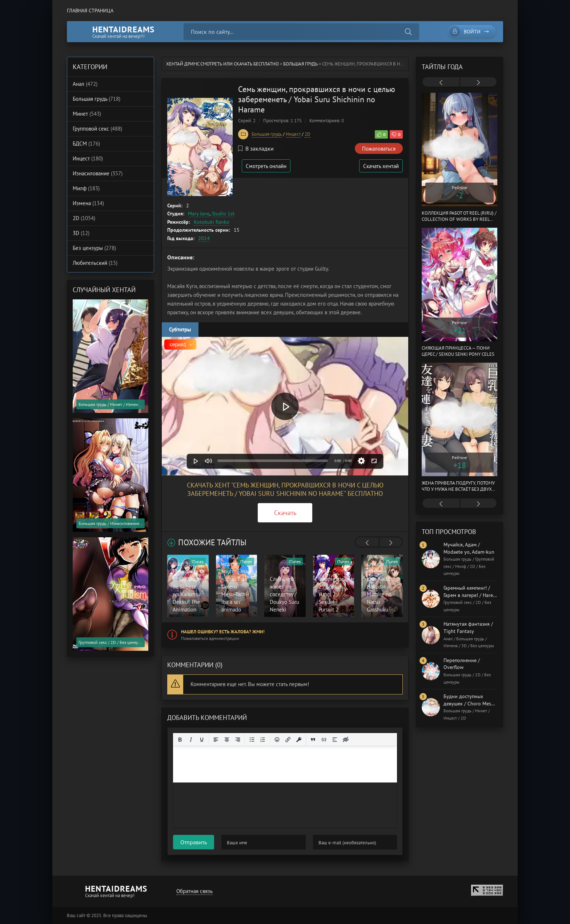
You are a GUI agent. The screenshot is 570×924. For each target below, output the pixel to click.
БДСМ (86, 144)
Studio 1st (223, 214)
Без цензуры (94, 248)
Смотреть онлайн (266, 166)
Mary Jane (199, 214)
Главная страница (90, 11)
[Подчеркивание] (202, 740)
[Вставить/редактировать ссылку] (288, 740)
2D (308, 134)
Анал (85, 84)
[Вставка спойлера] (335, 740)
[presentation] (367, 543)
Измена (88, 203)
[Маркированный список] (252, 740)
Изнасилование (98, 173)
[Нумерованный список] (263, 740)
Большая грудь (300, 64)
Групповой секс (97, 129)
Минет (87, 114)
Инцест (293, 134)
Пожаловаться (379, 149)
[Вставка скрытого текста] (346, 740)
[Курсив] (191, 740)
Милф (86, 188)
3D (81, 233)
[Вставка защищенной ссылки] (299, 740)
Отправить (194, 842)
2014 (204, 238)
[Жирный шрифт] (180, 740)
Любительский (95, 263)
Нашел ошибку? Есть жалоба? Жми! (223, 632)
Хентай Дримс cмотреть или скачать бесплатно (222, 64)
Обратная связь (194, 891)
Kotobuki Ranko (212, 222)
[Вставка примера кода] (324, 740)
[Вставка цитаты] (313, 740)
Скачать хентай (381, 166)
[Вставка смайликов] (277, 740)
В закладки (256, 148)
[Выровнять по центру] (227, 740)
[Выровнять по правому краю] (238, 740)
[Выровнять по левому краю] (216, 740)
